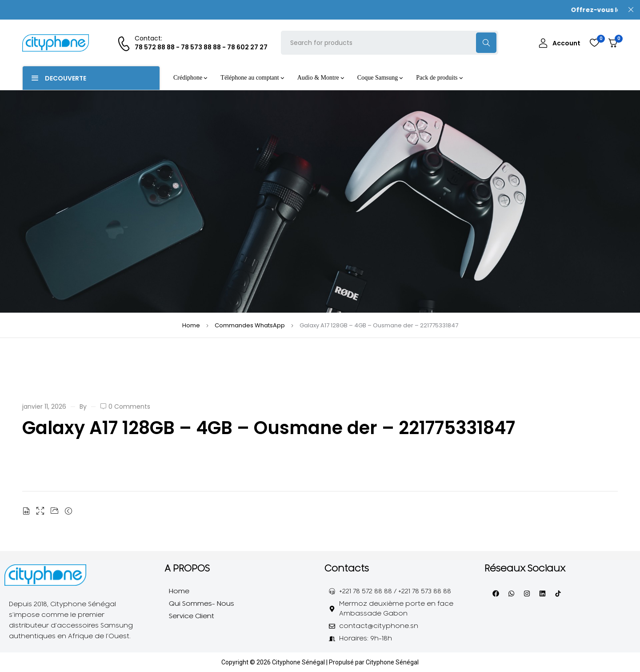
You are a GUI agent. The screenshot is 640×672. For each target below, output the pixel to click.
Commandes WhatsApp (250, 325)
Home (191, 325)
